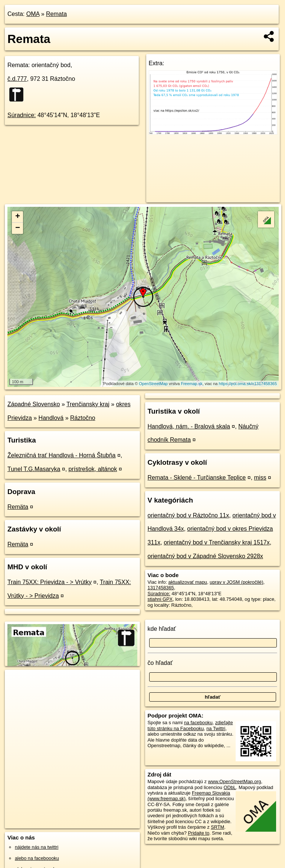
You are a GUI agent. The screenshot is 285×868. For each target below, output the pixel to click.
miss (260, 478)
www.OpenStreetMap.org (234, 781)
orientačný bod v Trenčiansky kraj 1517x (217, 542)
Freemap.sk (191, 384)
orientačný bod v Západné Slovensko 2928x (205, 556)
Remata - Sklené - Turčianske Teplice (197, 478)
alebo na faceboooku (37, 858)
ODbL (230, 787)
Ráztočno (83, 418)
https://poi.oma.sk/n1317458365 (248, 384)
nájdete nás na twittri (37, 847)
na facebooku (198, 723)
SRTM (217, 827)
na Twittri (216, 728)
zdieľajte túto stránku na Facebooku (190, 725)
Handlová (51, 418)
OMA (33, 14)
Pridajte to (199, 833)
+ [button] (18, 217)
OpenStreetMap (153, 384)
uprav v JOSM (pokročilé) (236, 582)
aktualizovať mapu (188, 582)
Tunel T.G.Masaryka (34, 469)
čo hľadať (160, 663)
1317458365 (161, 588)
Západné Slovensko (34, 404)
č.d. (17, 79)
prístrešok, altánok (93, 469)
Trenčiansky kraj (88, 404)
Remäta (18, 507)
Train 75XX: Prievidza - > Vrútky (50, 582)
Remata (56, 14)
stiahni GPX (160, 599)
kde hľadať (162, 629)
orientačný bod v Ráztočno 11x (189, 515)
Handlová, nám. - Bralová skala (189, 426)
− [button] (18, 228)
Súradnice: (22, 115)
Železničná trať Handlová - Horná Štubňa (62, 455)
